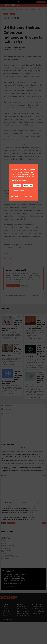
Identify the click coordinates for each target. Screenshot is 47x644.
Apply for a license (38, 633)
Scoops (11, 9)
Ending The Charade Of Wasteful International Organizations (17, 485)
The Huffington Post (7, 577)
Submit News (7, 633)
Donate (5, 637)
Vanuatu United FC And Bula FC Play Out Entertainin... (15, 534)
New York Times (6, 572)
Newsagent (6, 635)
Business (40, 9)
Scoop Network (22, 630)
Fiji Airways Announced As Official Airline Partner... (14, 541)
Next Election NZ (23, 635)
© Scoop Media (8, 641)
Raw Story (4, 562)
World (12, 14)
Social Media (21, 628)
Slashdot (4, 565)
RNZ (4, 474)
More (44, 497)
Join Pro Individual (13, 307)
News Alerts (11, 545)
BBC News (4, 573)
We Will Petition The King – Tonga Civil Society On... (14, 530)
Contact (5, 628)
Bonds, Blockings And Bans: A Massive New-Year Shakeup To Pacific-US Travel (21, 473)
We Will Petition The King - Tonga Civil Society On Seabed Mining (18, 476)
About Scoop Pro (37, 630)
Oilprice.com (5, 559)
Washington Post (6, 570)
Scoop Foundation (23, 633)
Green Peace (5, 580)
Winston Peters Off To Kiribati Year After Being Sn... (14, 539)
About (5, 630)
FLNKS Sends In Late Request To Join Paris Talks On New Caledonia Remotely (21, 492)
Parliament (19, 9)
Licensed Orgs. (37, 628)
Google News (5, 564)
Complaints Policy (23, 637)
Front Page (4, 9)
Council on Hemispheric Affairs (10, 578)
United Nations (17, 50)
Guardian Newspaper (8, 567)
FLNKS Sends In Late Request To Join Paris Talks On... (15, 537)
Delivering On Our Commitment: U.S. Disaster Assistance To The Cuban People (21, 489)
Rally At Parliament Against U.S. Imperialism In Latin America (17, 482)
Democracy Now (6, 560)
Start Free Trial (41, 2)
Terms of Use (36, 635)
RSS (4, 497)
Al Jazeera (4, 575)
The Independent (6, 568)
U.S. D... (9, 490)
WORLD (7, 330)
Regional (33, 9)
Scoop (6, 14)
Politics (26, 9)
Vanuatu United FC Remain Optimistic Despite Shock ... (15, 532)
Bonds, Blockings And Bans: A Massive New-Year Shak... (16, 528)
